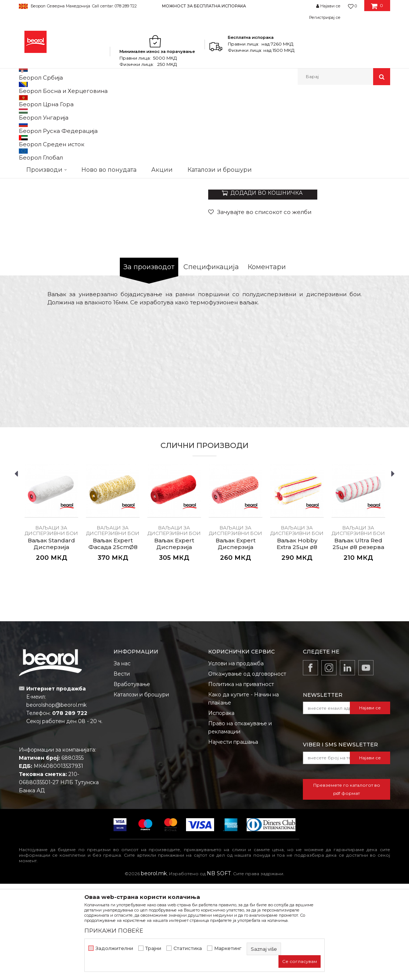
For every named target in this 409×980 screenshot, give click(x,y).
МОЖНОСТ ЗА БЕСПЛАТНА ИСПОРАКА (204, 6)
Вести (122, 770)
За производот (149, 363)
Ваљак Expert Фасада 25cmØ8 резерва (113, 643)
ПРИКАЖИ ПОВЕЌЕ (114, 931)
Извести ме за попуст (361, 262)
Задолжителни (114, 948)
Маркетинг (228, 948)
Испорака (221, 809)
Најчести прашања (233, 838)
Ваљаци (156, 101)
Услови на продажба (236, 760)
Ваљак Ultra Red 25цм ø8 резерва (358, 640)
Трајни (153, 948)
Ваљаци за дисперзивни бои (205, 101)
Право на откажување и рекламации (240, 824)
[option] (204, 6)
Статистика (188, 948)
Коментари (267, 363)
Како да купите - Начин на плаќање (244, 795)
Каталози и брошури (141, 791)
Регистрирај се (325, 17)
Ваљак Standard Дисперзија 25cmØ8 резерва (51, 643)
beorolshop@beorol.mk (56, 801)
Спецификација (211, 363)
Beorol (26, 101)
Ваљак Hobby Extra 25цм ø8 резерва (297, 643)
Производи (51, 101)
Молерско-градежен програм (106, 101)
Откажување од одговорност (247, 770)
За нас (122, 760)
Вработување (132, 780)
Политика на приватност (241, 780)
